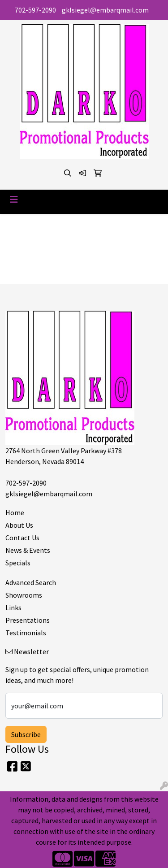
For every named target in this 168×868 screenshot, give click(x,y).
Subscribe (26, 734)
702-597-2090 (35, 10)
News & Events (28, 550)
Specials (18, 563)
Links (13, 608)
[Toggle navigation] (14, 200)
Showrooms (24, 595)
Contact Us (22, 538)
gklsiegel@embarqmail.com (105, 10)
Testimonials (26, 633)
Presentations (28, 620)
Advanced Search (31, 582)
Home (15, 512)
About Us (19, 525)
